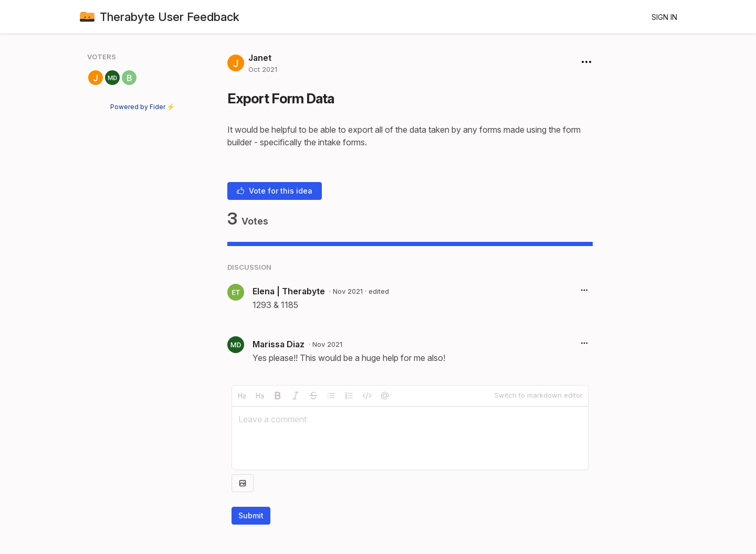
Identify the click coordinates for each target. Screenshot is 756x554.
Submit (251, 515)
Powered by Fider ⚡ (143, 107)
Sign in (664, 17)
